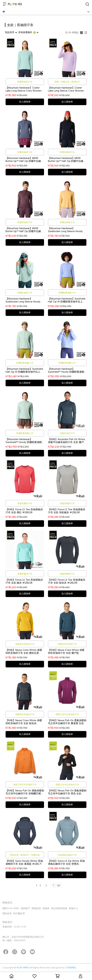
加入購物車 (25, 102)
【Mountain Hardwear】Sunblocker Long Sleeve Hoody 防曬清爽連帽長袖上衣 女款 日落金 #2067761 (67, 230)
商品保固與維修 (59, 908)
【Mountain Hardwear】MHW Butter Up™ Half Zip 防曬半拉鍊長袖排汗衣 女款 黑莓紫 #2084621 (24, 230)
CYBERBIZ (71, 968)
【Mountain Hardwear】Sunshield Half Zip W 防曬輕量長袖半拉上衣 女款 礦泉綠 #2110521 (24, 370)
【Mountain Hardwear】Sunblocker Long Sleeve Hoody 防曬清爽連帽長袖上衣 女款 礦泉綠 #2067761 (25, 300)
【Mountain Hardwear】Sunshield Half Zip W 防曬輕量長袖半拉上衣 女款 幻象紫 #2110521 (67, 300)
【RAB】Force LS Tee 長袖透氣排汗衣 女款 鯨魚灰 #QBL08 (67, 581)
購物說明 (36, 908)
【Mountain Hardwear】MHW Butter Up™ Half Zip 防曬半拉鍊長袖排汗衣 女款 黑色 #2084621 (67, 160)
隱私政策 (7, 913)
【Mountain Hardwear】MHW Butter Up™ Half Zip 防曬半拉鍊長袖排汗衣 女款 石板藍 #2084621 (24, 160)
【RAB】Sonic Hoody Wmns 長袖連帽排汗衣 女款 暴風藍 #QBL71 (24, 862)
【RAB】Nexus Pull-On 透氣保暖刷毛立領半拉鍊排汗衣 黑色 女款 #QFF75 (67, 792)
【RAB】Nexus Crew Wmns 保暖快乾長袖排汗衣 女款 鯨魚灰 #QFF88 (24, 722)
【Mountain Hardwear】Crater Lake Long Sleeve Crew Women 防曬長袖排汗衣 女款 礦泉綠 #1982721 (23, 89)
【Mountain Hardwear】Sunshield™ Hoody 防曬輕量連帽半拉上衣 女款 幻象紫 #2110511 (66, 370)
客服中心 (73, 908)
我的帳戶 (25, 908)
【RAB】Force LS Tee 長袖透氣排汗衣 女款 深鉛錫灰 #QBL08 (67, 511)
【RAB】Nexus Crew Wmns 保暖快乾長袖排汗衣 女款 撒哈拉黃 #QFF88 (24, 651)
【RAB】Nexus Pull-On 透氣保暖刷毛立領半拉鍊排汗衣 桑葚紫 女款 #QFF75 (67, 722)
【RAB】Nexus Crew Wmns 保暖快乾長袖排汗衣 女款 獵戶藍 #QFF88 (66, 651)
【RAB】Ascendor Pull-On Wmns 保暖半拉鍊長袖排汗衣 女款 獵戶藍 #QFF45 (67, 441)
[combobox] (11, 32)
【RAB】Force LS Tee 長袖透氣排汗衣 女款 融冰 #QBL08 (24, 581)
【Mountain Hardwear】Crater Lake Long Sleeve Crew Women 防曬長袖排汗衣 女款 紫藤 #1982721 (66, 89)
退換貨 (46, 908)
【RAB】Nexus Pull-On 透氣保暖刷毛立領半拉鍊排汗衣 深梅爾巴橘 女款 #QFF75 (25, 792)
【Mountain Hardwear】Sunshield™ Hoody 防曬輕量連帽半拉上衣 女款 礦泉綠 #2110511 (24, 441)
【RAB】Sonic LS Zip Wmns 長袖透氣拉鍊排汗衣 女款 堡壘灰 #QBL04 (66, 862)
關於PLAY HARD (11, 908)
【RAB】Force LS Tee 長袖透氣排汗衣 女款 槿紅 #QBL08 (24, 511)
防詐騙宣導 (19, 913)
